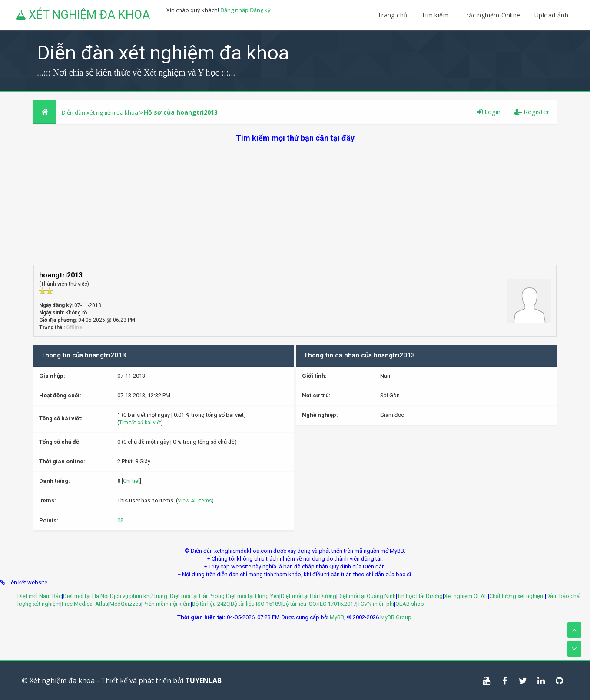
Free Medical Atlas (85, 604)
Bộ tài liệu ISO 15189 (256, 604)
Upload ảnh (551, 15)
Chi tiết (131, 481)
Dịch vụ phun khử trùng (139, 596)
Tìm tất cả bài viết (140, 423)
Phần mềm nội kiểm (167, 604)
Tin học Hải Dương (420, 596)
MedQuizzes (125, 604)
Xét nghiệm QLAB (466, 596)
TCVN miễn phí (376, 604)
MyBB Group (396, 617)
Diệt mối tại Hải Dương (308, 596)
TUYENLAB (203, 680)
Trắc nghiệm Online (492, 15)
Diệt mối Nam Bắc (40, 596)
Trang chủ (393, 15)
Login (489, 112)
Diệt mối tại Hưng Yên (253, 596)
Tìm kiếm (435, 15)
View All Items (195, 501)
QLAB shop (410, 604)
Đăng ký (260, 10)
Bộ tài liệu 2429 (211, 604)
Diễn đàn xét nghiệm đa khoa (101, 112)
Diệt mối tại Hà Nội (86, 596)
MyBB (337, 617)
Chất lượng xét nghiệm (517, 596)
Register (532, 112)
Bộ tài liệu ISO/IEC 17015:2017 (319, 604)
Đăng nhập (234, 10)
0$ (120, 520)
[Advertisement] (295, 204)
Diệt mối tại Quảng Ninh (367, 596)
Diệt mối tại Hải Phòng (197, 596)
